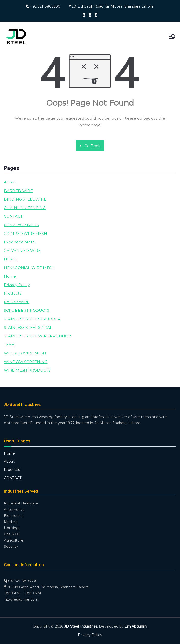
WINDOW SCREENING (26, 362)
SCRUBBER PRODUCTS (27, 310)
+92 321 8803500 (45, 6)
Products (12, 293)
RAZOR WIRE (17, 302)
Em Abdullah (136, 626)
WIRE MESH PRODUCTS (27, 370)
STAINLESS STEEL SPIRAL (28, 327)
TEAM (10, 345)
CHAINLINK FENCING (25, 208)
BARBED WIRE (18, 191)
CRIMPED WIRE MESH (26, 233)
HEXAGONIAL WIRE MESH (29, 268)
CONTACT (13, 216)
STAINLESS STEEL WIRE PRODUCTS (38, 336)
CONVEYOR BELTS (21, 225)
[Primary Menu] (172, 36)
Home (10, 276)
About (10, 182)
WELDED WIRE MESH (25, 353)
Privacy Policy (17, 285)
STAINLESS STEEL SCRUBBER (32, 319)
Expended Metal (20, 242)
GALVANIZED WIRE (22, 251)
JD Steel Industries (81, 626)
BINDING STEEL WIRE (25, 199)
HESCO (11, 259)
